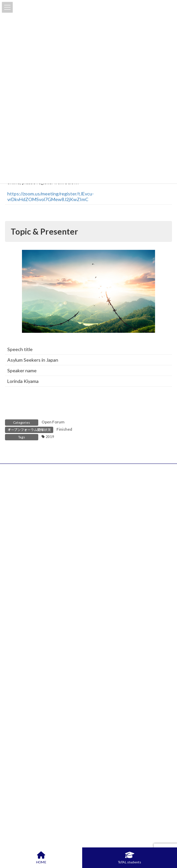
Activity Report (27, 660)
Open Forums (25, 611)
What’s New (23, 576)
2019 (50, 437)
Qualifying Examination (35, 768)
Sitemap (13, 513)
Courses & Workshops (35, 593)
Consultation (25, 804)
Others (19, 620)
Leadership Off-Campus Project (44, 751)
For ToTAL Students (32, 743)
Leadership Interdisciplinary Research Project (59, 759)
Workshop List (26, 728)
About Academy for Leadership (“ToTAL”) (55, 635)
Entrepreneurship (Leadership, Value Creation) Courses (70, 711)
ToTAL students (130, 858)
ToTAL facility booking (35, 813)
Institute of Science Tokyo (33, 528)
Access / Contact (23, 485)
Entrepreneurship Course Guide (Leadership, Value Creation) (75, 719)
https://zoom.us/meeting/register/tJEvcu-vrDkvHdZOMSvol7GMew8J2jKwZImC (51, 196)
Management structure (36, 678)
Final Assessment (30, 786)
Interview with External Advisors (45, 777)
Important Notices (31, 584)
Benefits (20, 643)
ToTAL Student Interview (38, 669)
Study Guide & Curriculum (38, 651)
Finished (64, 429)
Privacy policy (19, 499)
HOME (12, 471)
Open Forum (53, 422)
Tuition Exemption (30, 795)
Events (19, 602)
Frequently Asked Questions (41, 687)
